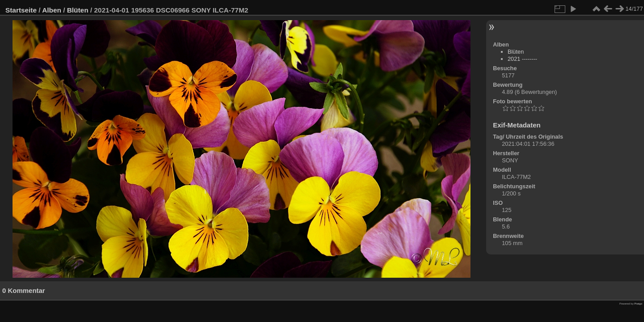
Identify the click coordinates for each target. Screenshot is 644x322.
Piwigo (638, 304)
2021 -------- (522, 59)
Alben (52, 10)
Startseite (21, 10)
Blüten (78, 10)
